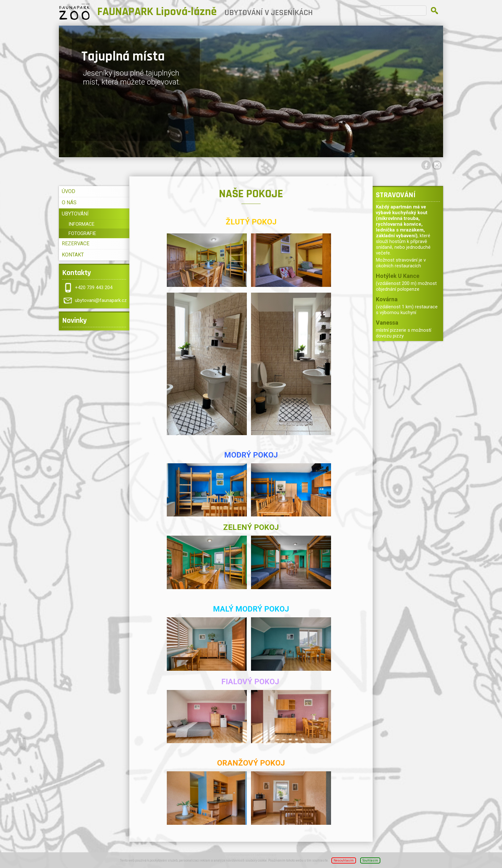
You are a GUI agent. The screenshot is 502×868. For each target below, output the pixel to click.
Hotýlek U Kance (398, 276)
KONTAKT (73, 255)
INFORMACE (81, 224)
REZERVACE (76, 243)
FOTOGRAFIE (82, 233)
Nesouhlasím (344, 860)
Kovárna (387, 299)
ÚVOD (69, 191)
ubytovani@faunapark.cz (101, 300)
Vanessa (387, 323)
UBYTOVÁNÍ (75, 214)
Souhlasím (370, 860)
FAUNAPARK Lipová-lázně (157, 12)
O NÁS (69, 203)
